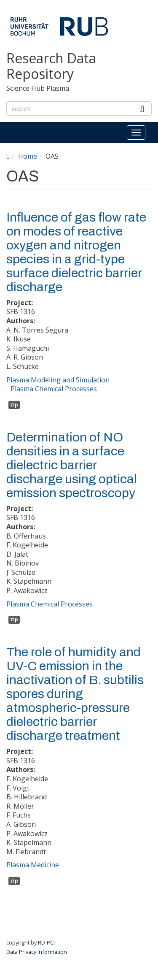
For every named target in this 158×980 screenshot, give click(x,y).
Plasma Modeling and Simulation (58, 380)
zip (14, 405)
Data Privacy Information (37, 952)
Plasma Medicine (33, 865)
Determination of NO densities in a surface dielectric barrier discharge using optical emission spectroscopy (72, 465)
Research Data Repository (51, 66)
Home (28, 156)
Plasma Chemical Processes (54, 389)
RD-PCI (46, 942)
